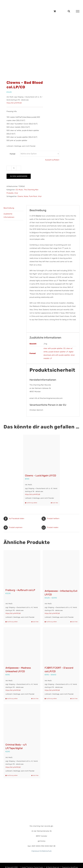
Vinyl (16, 193)
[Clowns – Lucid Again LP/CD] (41, 453)
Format (13, 154)
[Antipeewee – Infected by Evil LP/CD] (61, 569)
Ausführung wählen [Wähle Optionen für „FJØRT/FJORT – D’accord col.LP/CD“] (51, 699)
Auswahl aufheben (52, 160)
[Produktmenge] (14, 168)
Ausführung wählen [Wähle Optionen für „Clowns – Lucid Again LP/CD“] (32, 503)
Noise (26, 196)
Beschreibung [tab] (9, 208)
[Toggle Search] (69, 11)
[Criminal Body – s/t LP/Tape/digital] (22, 722)
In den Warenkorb (19, 176)
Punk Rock (33, 196)
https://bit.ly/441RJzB (14, 103)
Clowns (20, 196)
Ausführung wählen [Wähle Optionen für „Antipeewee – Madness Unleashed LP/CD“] (12, 699)
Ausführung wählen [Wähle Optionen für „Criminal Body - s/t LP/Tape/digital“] (12, 775)
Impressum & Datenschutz (41, 851)
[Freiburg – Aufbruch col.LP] (22, 568)
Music (21, 190)
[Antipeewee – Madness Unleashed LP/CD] (22, 645)
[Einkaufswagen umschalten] (55, 11)
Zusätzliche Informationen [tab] (9, 216)
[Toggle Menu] (78, 11)
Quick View (55, 503)
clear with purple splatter (53, 348)
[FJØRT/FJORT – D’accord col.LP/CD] (61, 645)
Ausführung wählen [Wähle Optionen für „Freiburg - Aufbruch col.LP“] (12, 622)
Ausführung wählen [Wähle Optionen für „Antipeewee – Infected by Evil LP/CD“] (51, 622)
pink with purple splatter (61, 355)
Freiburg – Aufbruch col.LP (20, 590)
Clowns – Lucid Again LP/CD (41, 476)
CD (17, 190)
